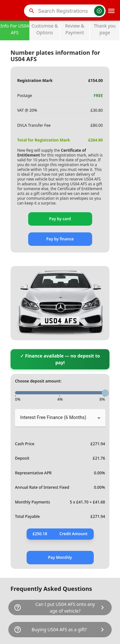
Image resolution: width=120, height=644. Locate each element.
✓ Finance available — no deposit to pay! (60, 359)
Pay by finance (60, 239)
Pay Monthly (60, 557)
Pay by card (60, 219)
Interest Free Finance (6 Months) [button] (53, 417)
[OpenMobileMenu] (111, 11)
